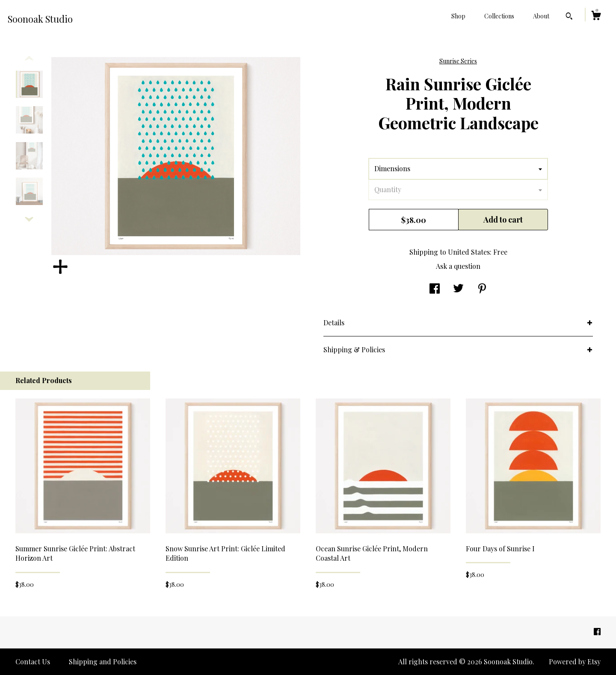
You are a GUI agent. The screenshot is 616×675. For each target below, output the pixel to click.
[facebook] (597, 632)
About (541, 16)
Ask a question (458, 266)
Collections (499, 16)
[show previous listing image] (29, 59)
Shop (458, 16)
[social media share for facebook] (435, 289)
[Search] (569, 17)
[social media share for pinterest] (482, 289)
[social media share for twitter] (458, 289)
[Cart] (596, 16)
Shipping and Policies (103, 662)
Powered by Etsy (575, 662)
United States (469, 252)
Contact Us (33, 662)
